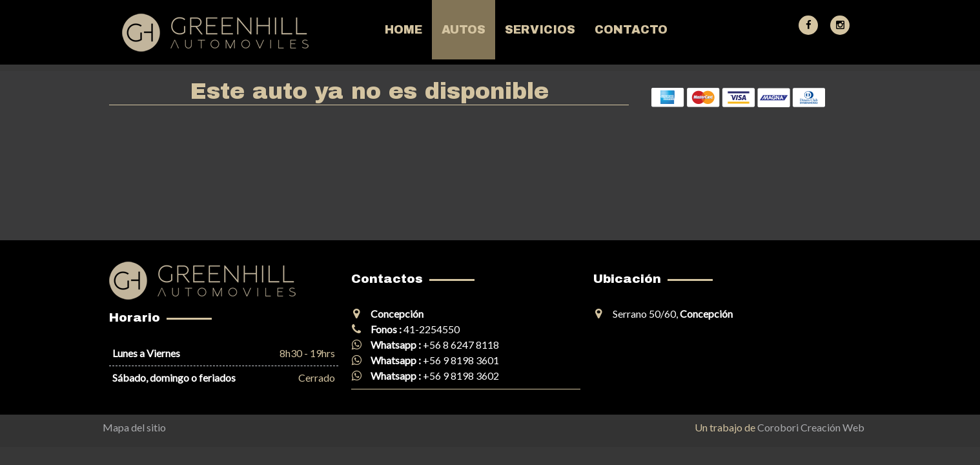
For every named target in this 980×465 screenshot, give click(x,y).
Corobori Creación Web (811, 427)
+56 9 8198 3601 (461, 360)
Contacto (631, 30)
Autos (464, 30)
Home (403, 30)
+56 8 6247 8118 (461, 345)
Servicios (540, 30)
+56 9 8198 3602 (461, 376)
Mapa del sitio (134, 427)
